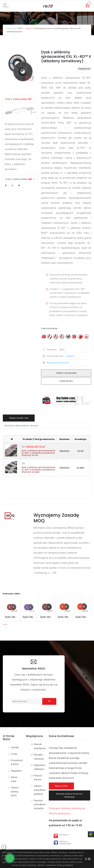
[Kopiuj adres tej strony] (58, 363)
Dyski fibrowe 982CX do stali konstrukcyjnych (29, 617)
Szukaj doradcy (66, 381)
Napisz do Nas (61, 786)
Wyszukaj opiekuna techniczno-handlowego (70, 795)
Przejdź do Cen (84, 69)
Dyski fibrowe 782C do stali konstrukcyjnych (47, 617)
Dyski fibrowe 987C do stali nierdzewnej (65, 617)
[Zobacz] (70, 356)
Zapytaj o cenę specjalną (66, 373)
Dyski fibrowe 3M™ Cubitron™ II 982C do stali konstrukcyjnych (12, 617)
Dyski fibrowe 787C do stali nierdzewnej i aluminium (82, 617)
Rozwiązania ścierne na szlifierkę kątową (51, 28)
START (20, 28)
